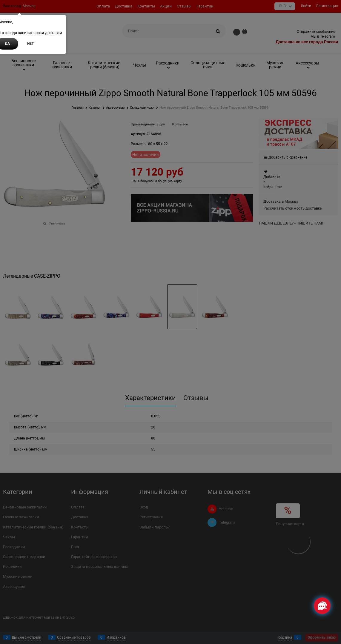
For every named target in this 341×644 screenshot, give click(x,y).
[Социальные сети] (322, 606)
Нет (30, 44)
